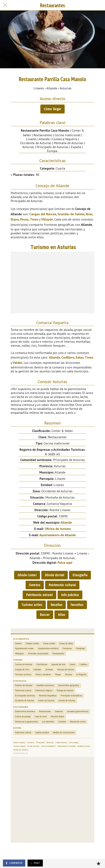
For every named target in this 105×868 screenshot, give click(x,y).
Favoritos (77, 605)
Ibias (89, 214)
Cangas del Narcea (43, 214)
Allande (54, 357)
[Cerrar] (5, 5)
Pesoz (24, 219)
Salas (80, 357)
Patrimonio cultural (62, 585)
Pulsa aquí (65, 563)
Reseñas (56, 605)
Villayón (47, 219)
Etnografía (80, 575)
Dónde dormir (55, 575)
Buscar (45, 615)
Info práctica (70, 595)
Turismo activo (32, 605)
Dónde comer (27, 575)
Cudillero (68, 357)
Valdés (18, 363)
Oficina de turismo (58, 529)
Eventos (35, 585)
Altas (62, 615)
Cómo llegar (52, 109)
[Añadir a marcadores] (98, 863)
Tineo (34, 219)
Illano (15, 219)
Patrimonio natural (39, 595)
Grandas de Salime (71, 214)
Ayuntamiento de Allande (58, 535)
